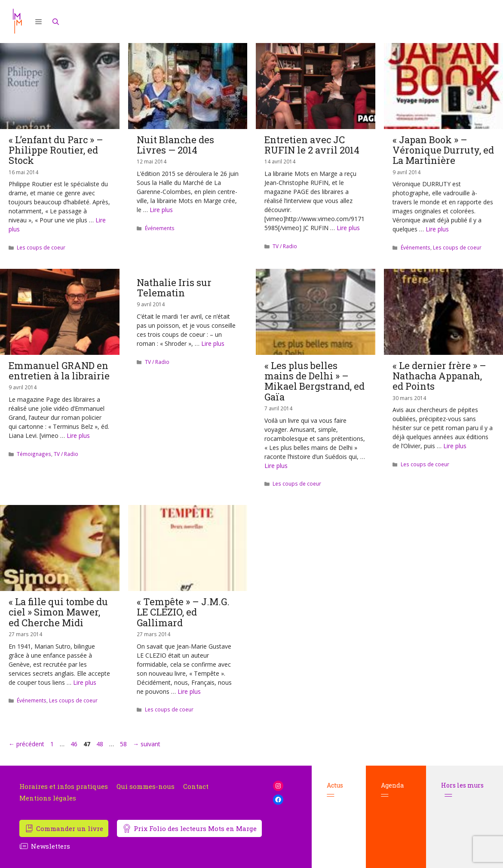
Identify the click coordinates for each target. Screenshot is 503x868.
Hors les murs (462, 790)
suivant (147, 744)
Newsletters (51, 846)
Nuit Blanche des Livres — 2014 (175, 145)
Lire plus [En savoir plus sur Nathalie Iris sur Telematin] (213, 343)
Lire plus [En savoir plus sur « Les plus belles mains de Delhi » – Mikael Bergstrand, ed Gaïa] (276, 466)
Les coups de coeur (41, 247)
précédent (26, 744)
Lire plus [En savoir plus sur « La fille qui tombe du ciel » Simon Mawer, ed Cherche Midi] (85, 682)
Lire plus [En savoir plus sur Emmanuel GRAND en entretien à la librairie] (78, 436)
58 (124, 744)
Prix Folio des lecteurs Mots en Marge (195, 828)
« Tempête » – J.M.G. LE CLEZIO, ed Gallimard (183, 612)
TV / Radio (285, 246)
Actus (335, 790)
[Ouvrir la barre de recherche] (56, 22)
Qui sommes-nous (146, 786)
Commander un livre (70, 828)
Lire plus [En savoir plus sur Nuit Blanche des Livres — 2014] (161, 210)
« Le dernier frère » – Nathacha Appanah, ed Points (439, 376)
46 (75, 744)
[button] (39, 22)
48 (101, 744)
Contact (196, 786)
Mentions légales (48, 798)
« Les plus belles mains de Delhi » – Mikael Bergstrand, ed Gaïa (314, 381)
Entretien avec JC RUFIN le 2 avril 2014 (312, 145)
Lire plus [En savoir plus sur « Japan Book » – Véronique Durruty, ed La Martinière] (437, 229)
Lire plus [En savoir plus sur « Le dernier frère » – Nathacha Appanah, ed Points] (455, 446)
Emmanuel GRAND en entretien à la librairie (59, 371)
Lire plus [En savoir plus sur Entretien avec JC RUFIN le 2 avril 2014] (348, 228)
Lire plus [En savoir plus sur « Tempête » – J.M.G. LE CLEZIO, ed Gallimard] (189, 691)
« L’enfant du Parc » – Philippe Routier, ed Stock (56, 150)
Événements (160, 228)
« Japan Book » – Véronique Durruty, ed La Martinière (443, 150)
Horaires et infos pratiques (64, 786)
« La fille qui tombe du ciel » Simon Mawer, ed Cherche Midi (58, 612)
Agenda (392, 790)
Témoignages (34, 454)
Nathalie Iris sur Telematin (174, 288)
